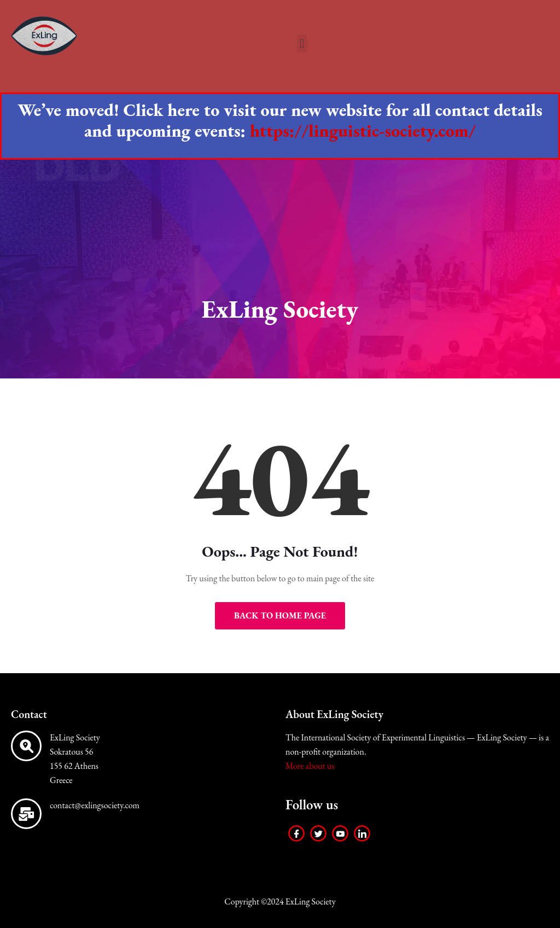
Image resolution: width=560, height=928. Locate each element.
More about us (310, 766)
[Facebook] (296, 833)
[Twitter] (318, 833)
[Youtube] (340, 833)
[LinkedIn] (362, 833)
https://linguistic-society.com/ (363, 131)
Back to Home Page (280, 615)
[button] (302, 43)
